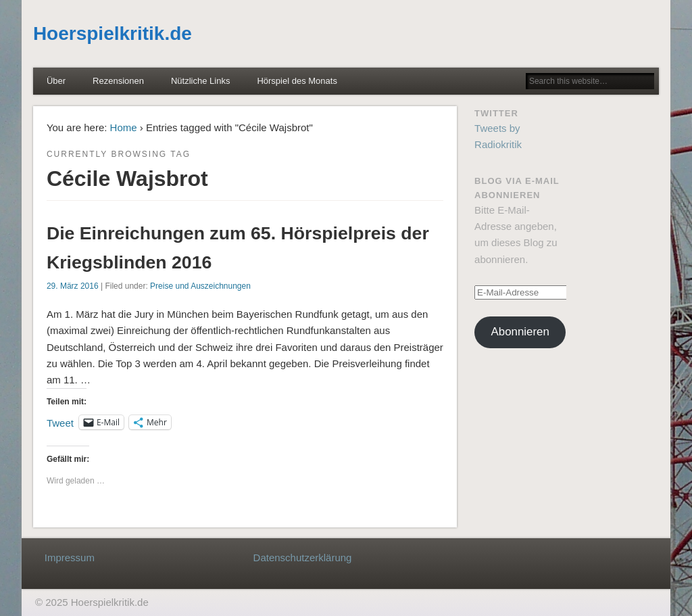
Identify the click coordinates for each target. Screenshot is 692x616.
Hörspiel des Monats (297, 81)
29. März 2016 (73, 286)
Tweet (60, 422)
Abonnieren (520, 332)
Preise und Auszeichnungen (200, 286)
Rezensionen (118, 81)
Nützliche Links (200, 81)
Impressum (70, 558)
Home (124, 127)
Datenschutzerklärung (303, 558)
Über (56, 81)
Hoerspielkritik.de (113, 33)
